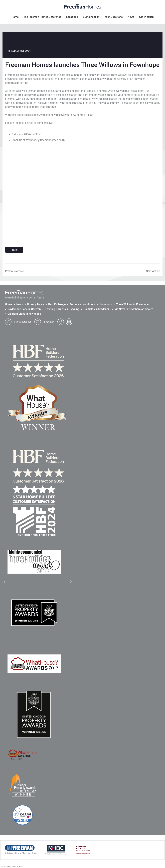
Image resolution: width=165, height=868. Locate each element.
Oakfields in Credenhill (97, 309)
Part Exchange (57, 304)
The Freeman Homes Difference (42, 17)
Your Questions (114, 17)
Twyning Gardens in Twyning (62, 309)
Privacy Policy (36, 304)
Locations (72, 17)
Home (15, 17)
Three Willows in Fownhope (132, 304)
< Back (14, 250)
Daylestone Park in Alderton (24, 309)
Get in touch (146, 17)
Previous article (14, 271)
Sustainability (91, 17)
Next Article (153, 271)
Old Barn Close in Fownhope (24, 314)
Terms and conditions (83, 304)
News (131, 17)
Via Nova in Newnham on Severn (134, 309)
